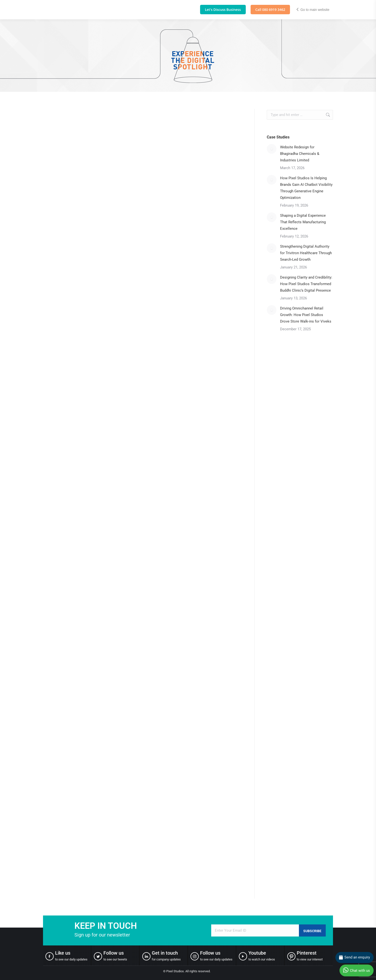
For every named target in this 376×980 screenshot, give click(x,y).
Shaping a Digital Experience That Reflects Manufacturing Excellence (303, 222)
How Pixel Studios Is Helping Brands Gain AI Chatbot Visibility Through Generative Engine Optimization (306, 188)
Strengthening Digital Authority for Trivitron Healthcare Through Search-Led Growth (306, 253)
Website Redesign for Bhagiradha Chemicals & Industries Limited (300, 154)
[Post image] (272, 149)
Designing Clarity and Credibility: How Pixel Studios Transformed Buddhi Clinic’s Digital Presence (306, 284)
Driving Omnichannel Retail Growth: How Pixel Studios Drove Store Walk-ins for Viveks (306, 315)
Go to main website (313, 10)
